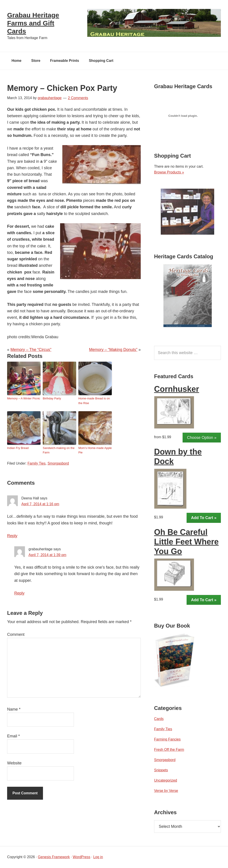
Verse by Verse (166, 791)
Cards (159, 719)
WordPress (82, 857)
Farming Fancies (167, 740)
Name (14, 709)
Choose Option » (202, 438)
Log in (98, 857)
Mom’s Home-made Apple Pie (95, 451)
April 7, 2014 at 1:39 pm (47, 555)
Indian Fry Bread (18, 448)
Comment (16, 635)
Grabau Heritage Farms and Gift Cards (33, 23)
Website (14, 763)
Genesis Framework (54, 857)
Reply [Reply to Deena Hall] (12, 536)
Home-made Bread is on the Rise (94, 401)
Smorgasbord (58, 464)
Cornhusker (177, 389)
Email (13, 736)
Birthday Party (52, 399)
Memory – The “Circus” (31, 350)
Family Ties (37, 464)
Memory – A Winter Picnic (24, 399)
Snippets (161, 770)
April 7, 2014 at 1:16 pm (40, 504)
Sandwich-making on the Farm (59, 451)
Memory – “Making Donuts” (113, 350)
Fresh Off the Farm (169, 750)
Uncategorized (166, 781)
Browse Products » (169, 173)
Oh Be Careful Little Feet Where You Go (186, 542)
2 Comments (78, 98)
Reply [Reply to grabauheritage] (19, 593)
